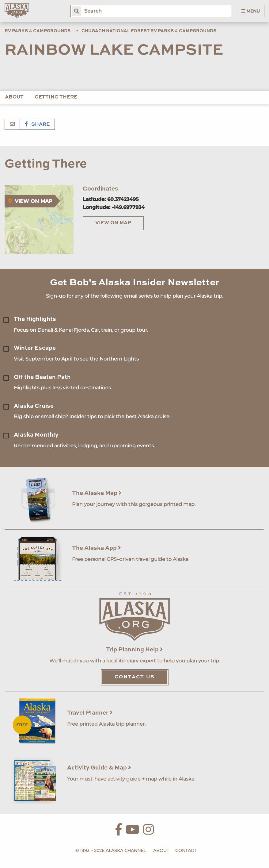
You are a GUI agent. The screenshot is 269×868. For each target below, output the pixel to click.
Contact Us (135, 677)
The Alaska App (97, 548)
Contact (186, 851)
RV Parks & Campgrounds (38, 31)
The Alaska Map (97, 493)
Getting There (56, 97)
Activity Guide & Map (99, 768)
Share (37, 125)
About (14, 97)
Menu (251, 11)
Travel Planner (90, 713)
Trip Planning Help (134, 650)
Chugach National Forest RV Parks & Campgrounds (149, 31)
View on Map (113, 223)
